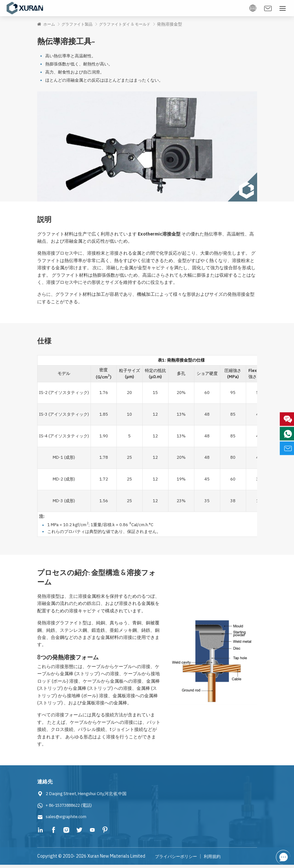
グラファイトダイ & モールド (131, 24)
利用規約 (216, 860)
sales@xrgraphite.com (67, 820)
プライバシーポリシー (178, 860)
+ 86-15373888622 (65, 809)
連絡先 (45, 785)
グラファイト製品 (80, 24)
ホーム (50, 24)
